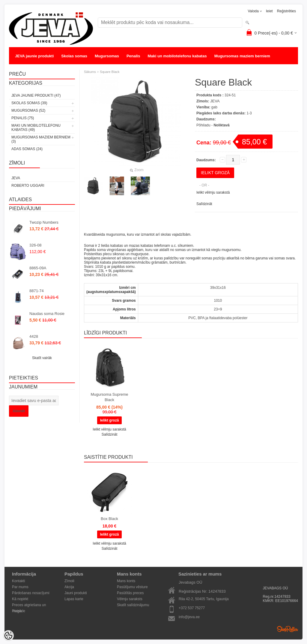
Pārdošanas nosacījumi (31, 593)
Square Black (110, 72)
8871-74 (37, 291)
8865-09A (38, 268)
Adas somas (27, 68)
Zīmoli (69, 581)
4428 (34, 336)
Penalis (133, 56)
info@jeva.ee (189, 617)
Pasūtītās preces (130, 593)
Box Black (109, 519)
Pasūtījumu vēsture (132, 587)
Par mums (20, 587)
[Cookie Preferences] (8, 636)
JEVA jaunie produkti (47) (36, 95)
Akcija (69, 587)
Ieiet (269, 11)
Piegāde (19, 611)
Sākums (90, 72)
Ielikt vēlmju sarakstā (213, 192)
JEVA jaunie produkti (34, 56)
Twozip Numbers (44, 222)
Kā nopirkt (20, 599)
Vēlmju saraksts (130, 599)
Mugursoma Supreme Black (110, 397)
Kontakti (18, 581)
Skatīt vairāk (42, 358)
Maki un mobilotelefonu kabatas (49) (36, 128)
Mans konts (126, 581)
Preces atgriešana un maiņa (29, 605)
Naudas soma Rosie (47, 314)
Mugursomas (107, 56)
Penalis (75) (23, 118)
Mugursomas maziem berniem (242, 56)
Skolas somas (74, 56)
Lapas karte (74, 599)
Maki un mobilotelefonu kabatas (177, 56)
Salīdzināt (204, 204)
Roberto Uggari (28, 186)
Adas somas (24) (27, 149)
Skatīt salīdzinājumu (133, 605)
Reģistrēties (286, 11)
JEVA (16, 178)
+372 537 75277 (192, 608)
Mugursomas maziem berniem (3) (41, 139)
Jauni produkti (76, 593)
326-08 (35, 245)
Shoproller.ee (288, 629)
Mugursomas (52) (28, 110)
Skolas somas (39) (29, 103)
